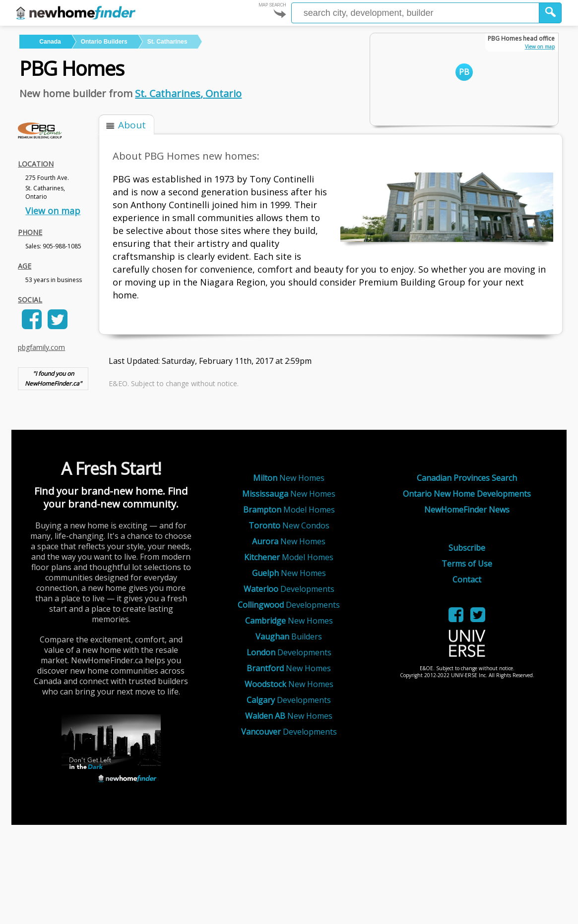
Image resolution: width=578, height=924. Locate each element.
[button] (550, 13)
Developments (289, 589)
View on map (53, 211)
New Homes (289, 478)
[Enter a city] (415, 13)
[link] (30, 326)
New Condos (289, 525)
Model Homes (289, 510)
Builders (289, 636)
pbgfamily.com (41, 347)
